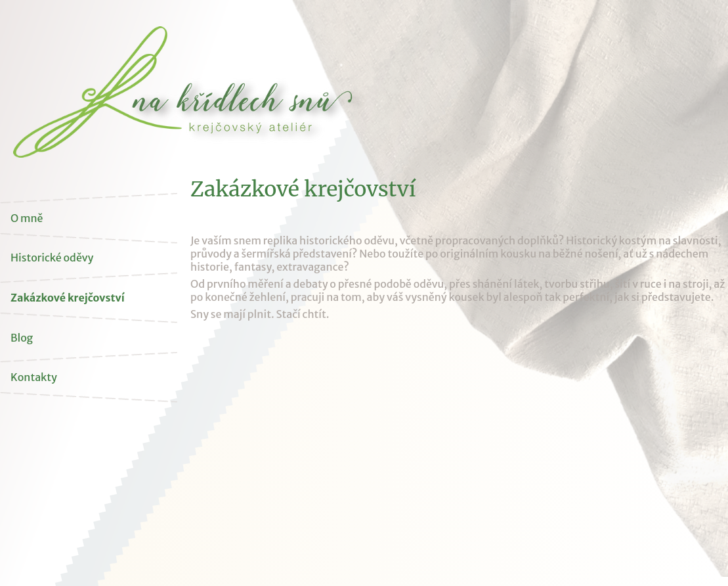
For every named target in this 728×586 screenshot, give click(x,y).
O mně (27, 218)
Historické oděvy (52, 258)
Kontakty (34, 377)
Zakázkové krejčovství (68, 298)
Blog (22, 338)
